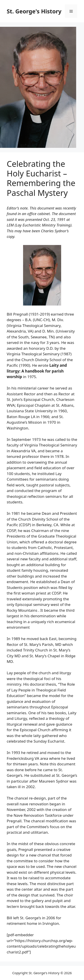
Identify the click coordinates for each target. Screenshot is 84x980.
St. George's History (34, 11)
